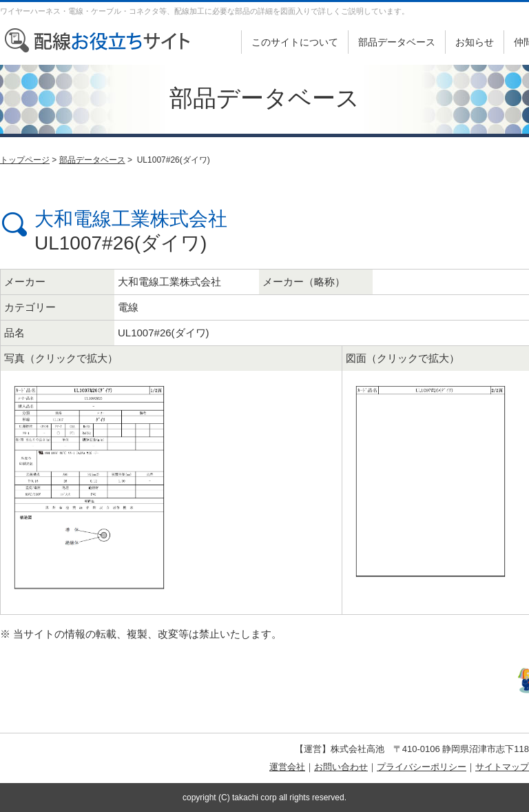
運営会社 (287, 767)
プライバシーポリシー (422, 767)
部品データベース (397, 42)
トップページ (25, 160)
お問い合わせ (341, 767)
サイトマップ (502, 767)
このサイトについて (295, 42)
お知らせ (475, 42)
